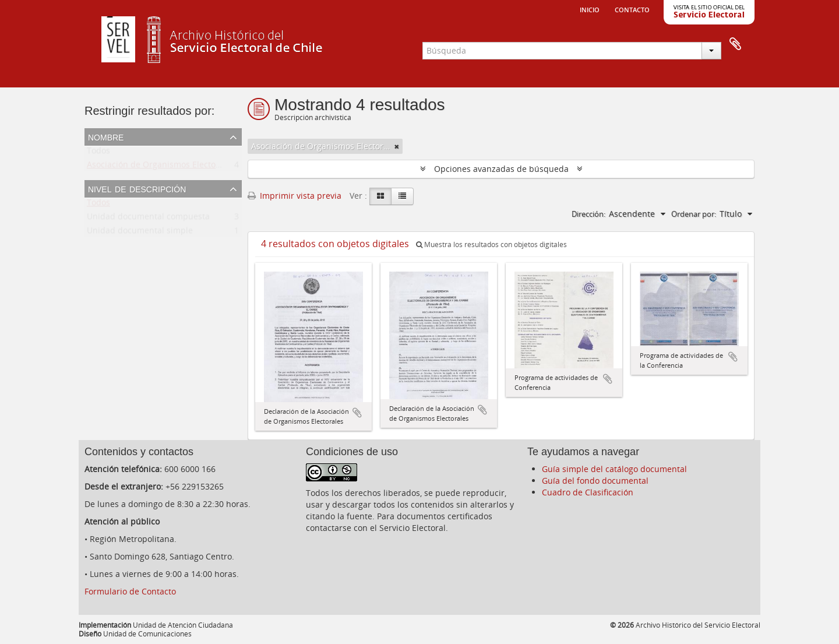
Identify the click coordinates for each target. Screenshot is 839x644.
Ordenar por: (694, 214)
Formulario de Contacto (130, 591)
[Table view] (402, 196)
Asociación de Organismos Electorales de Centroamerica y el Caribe (219, 167)
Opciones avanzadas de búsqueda (501, 169)
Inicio (590, 9)
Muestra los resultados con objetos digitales (491, 244)
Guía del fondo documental (595, 481)
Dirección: (588, 214)
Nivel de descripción (137, 188)
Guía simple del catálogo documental (614, 469)
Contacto (632, 9)
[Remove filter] (397, 146)
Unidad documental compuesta (148, 219)
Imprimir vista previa (295, 196)
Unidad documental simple (140, 233)
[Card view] (380, 196)
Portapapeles (735, 44)
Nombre (106, 136)
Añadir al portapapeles (357, 413)
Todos (98, 153)
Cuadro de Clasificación (588, 492)
